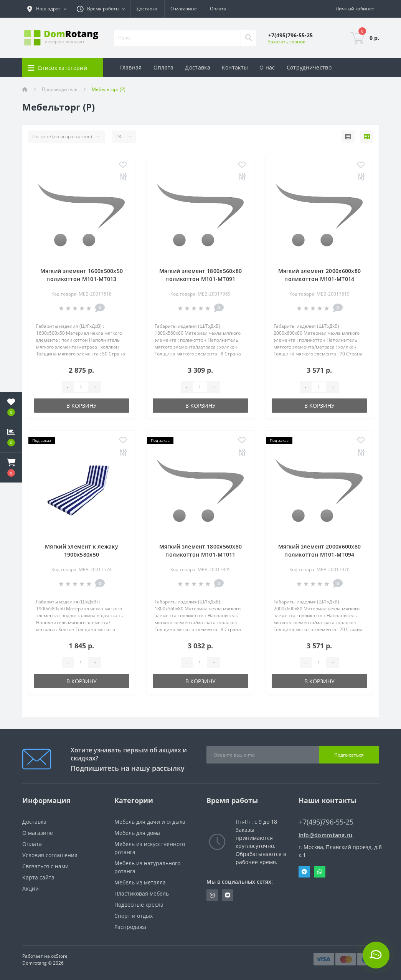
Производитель (60, 89)
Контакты (235, 67)
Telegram (304, 872)
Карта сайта (38, 877)
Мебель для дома (137, 833)
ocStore (59, 956)
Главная (131, 67)
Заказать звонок (286, 42)
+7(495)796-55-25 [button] (326, 822)
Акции (31, 888)
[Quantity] (81, 387)
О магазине (184, 9)
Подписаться (349, 755)
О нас (267, 67)
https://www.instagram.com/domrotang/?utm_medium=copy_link (212, 895)
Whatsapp (320, 872)
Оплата (218, 9)
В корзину (82, 406)
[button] (11, 468)
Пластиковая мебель (142, 893)
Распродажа (130, 927)
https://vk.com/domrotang (228, 895)
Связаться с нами (45, 866)
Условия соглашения (50, 855)
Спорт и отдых (134, 916)
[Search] (248, 38)
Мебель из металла (140, 882)
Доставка (147, 9)
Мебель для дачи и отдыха (150, 822)
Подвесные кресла (139, 905)
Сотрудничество (309, 67)
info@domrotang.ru (326, 835)
